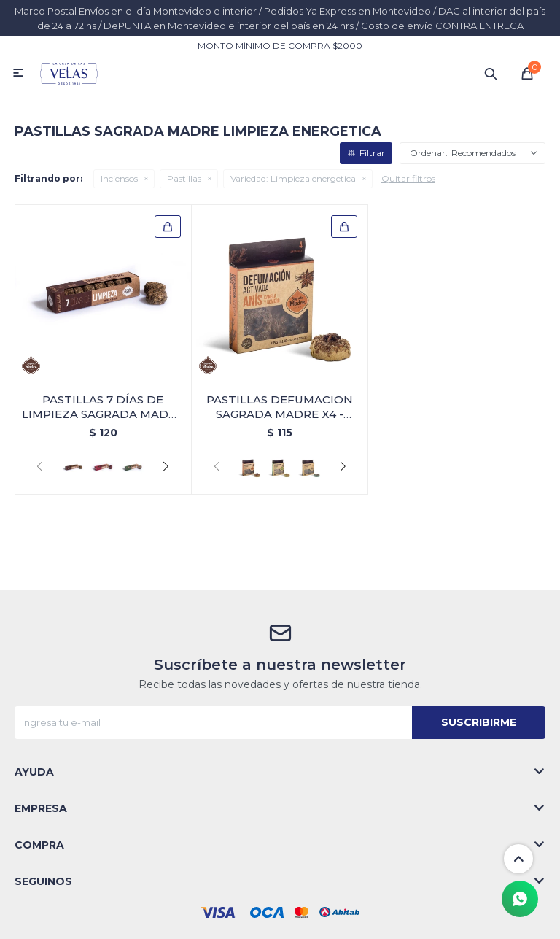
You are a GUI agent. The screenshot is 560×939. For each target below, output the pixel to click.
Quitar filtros (408, 178)
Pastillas (184, 178)
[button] (166, 467)
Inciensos (119, 178)
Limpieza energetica (293, 178)
